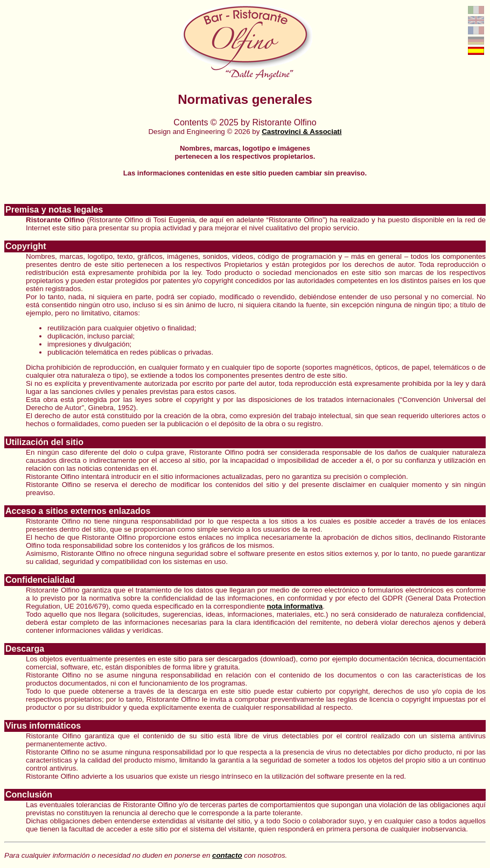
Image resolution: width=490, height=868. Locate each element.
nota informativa (295, 606)
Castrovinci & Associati (302, 132)
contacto (227, 855)
